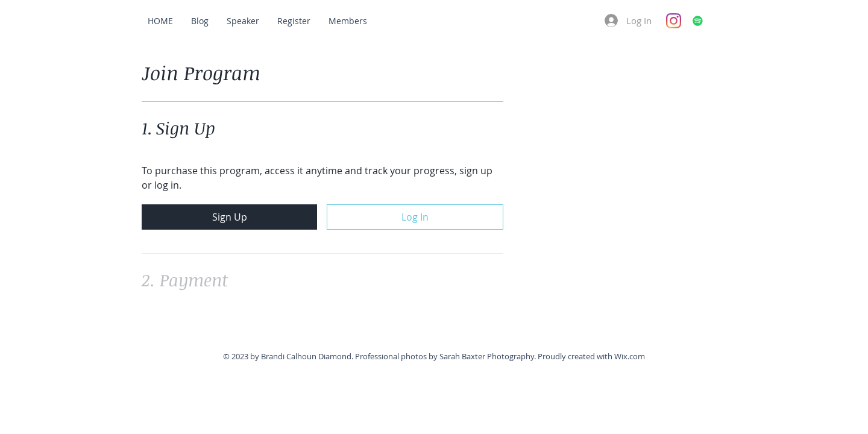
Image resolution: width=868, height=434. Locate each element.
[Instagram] (674, 21)
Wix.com (630, 356)
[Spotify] (698, 21)
